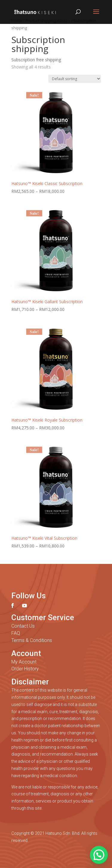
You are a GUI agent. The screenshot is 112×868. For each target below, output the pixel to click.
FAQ (16, 633)
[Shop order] (75, 79)
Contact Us (23, 626)
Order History (25, 669)
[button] (99, 855)
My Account (24, 662)
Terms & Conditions (32, 640)
